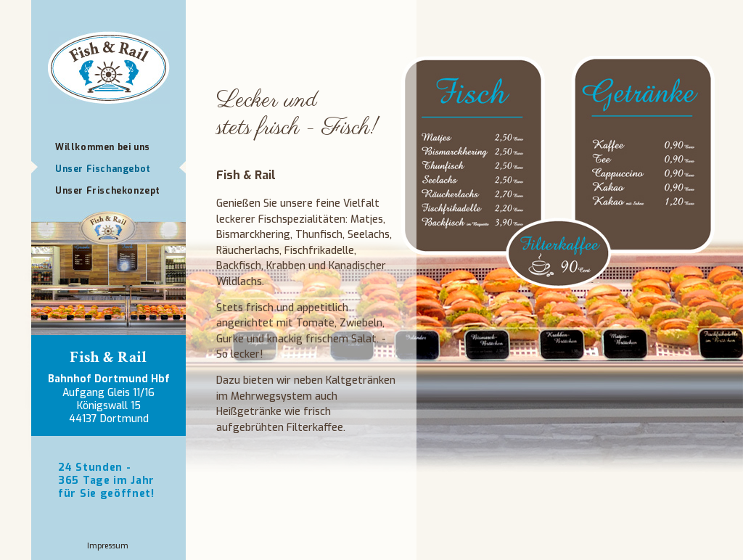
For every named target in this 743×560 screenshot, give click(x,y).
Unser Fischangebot (103, 169)
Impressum (108, 546)
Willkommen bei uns (103, 147)
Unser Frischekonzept (108, 191)
